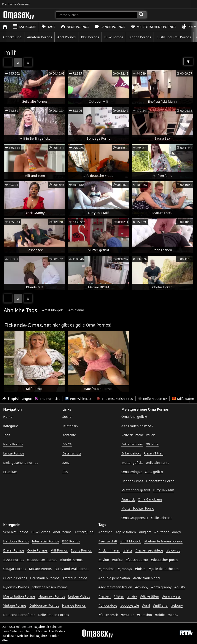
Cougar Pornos (15, 569)
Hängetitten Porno (160, 481)
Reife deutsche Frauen (138, 435)
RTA (65, 472)
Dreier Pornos (14, 550)
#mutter (127, 615)
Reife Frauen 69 (153, 399)
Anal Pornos (66, 37)
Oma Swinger (132, 472)
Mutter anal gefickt (136, 490)
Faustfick (128, 499)
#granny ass (171, 596)
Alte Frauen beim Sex (137, 426)
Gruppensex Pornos (42, 560)
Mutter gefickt (132, 462)
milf (10, 53)
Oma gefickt (154, 472)
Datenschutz (72, 453)
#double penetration (114, 578)
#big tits (145, 532)
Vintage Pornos (15, 605)
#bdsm (140, 569)
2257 (66, 462)
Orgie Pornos (37, 550)
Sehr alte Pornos (16, 532)
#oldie (160, 615)
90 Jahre (152, 444)
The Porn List (47, 399)
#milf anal (76, 310)
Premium (10, 472)
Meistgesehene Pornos (154, 26)
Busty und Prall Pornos (174, 37)
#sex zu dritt (108, 541)
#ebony (177, 605)
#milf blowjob (53, 310)
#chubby (142, 587)
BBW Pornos (114, 37)
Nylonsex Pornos (16, 587)
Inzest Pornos (14, 560)
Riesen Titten (153, 453)
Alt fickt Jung (12, 37)
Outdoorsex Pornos (44, 605)
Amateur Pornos (39, 37)
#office (117, 560)
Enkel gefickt (131, 453)
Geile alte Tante (157, 462)
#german (106, 532)
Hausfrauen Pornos (45, 578)
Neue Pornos (75, 26)
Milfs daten (183, 399)
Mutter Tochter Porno (138, 508)
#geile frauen (126, 532)
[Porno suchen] (96, 15)
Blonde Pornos (140, 37)
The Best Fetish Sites (115, 399)
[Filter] (188, 62)
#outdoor (162, 532)
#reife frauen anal (146, 578)
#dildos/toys (108, 605)
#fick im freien (109, 550)
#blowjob (173, 550)
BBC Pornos (90, 37)
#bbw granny (161, 587)
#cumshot (144, 615)
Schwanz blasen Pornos (50, 587)
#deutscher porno (164, 560)
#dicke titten (149, 596)
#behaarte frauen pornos (163, 541)
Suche (67, 416)
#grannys (125, 569)
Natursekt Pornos (52, 596)
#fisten (119, 596)
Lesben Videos (79, 596)
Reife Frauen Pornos (54, 615)
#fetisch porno (137, 560)
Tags (48, 26)
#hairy (132, 596)
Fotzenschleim (132, 444)
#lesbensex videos (149, 550)
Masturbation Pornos (19, 596)
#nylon (104, 560)
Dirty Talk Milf (164, 490)
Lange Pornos (110, 26)
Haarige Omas (132, 481)
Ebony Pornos (81, 550)
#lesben (105, 596)
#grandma (106, 569)
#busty (180, 587)
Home (8, 416)
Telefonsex (70, 426)
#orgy (176, 532)
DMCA (67, 444)
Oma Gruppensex (135, 518)
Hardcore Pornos (16, 541)
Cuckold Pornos (15, 578)
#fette (128, 550)
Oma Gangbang (150, 499)
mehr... (173, 615)
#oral (146, 605)
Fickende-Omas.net (28, 325)
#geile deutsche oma (164, 569)
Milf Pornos (59, 550)
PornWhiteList (78, 399)
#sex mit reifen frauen (115, 587)
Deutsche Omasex (16, 4)
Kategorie (24, 26)
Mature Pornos (40, 569)
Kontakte (69, 435)
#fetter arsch (108, 615)
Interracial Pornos (46, 541)
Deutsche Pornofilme (19, 615)
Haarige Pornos (74, 605)
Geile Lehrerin (162, 518)
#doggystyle (130, 605)
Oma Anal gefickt (134, 416)
